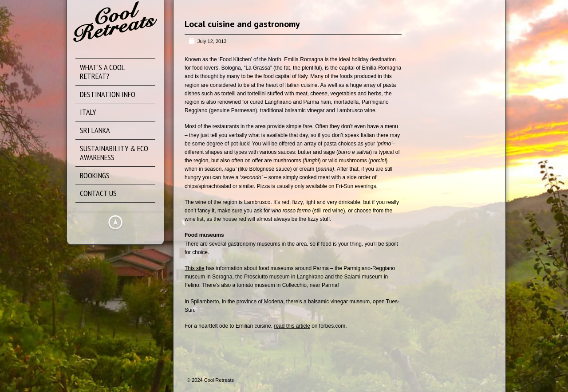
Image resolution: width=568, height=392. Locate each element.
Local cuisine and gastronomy (242, 24)
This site (195, 268)
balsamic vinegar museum (339, 302)
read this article (292, 326)
